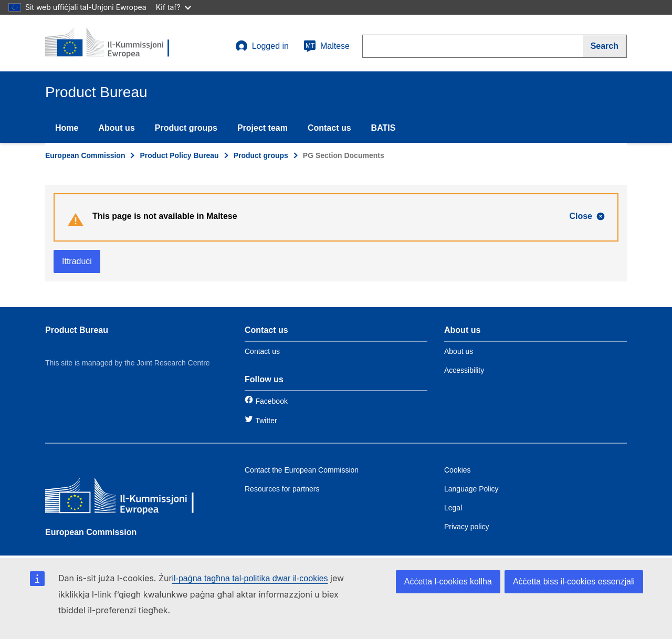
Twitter (266, 421)
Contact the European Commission (302, 470)
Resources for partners (282, 489)
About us (116, 128)
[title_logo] (109, 43)
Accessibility (464, 370)
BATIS (384, 128)
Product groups (186, 128)
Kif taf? (174, 7)
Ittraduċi (77, 261)
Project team (262, 128)
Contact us (329, 128)
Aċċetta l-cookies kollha (448, 582)
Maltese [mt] (327, 46)
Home (67, 128)
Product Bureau (77, 330)
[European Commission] (121, 497)
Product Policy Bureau (179, 155)
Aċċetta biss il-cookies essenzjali (574, 582)
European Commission (85, 155)
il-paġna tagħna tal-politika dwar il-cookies (250, 578)
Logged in (262, 46)
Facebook (271, 401)
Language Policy (471, 489)
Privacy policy (467, 527)
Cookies (458, 470)
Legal (453, 508)
